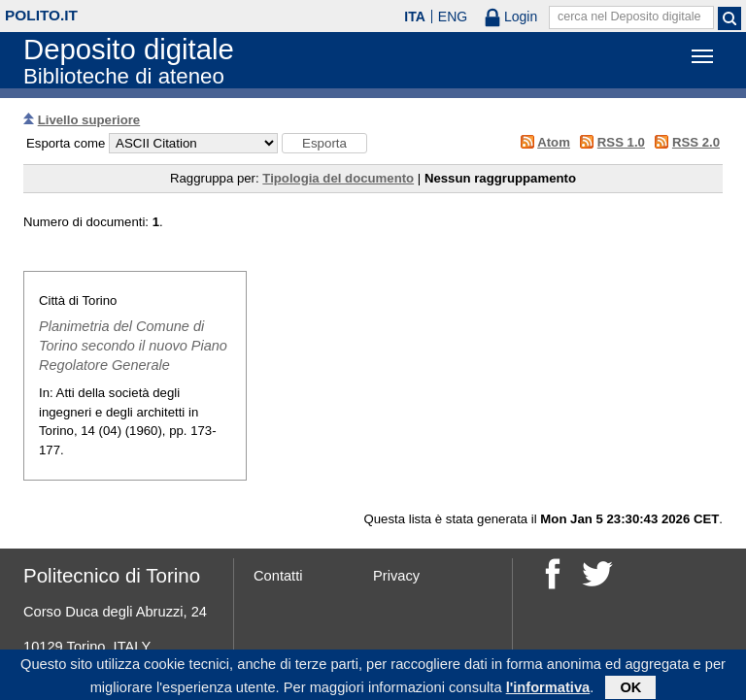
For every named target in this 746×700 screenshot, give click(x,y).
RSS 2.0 (696, 142)
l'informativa (548, 689)
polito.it (41, 15)
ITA (415, 17)
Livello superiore (89, 120)
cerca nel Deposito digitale (629, 17)
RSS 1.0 (621, 142)
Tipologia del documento (338, 178)
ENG (453, 17)
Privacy (396, 576)
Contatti (278, 576)
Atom (554, 142)
